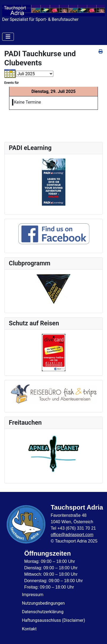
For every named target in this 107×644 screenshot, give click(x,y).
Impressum (33, 595)
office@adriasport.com (72, 535)
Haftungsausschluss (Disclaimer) (53, 620)
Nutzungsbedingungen (43, 603)
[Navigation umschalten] (8, 37)
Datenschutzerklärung (43, 612)
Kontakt (29, 629)
